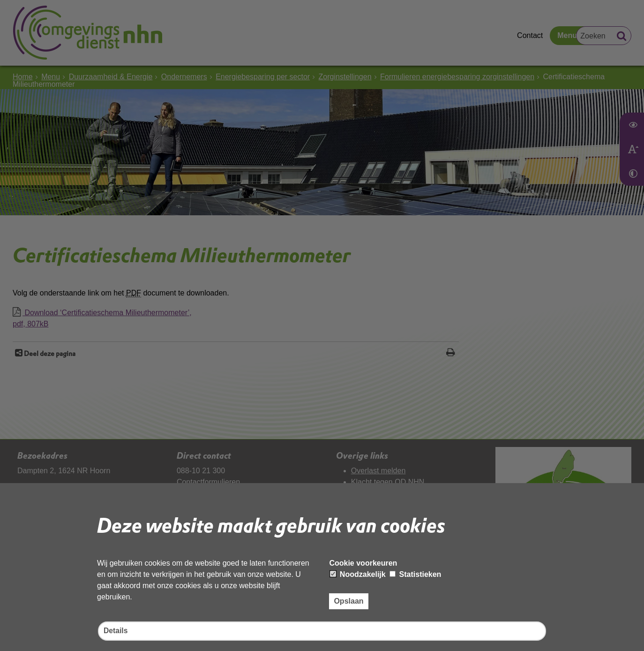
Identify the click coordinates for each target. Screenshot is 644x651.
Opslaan (348, 601)
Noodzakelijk (358, 574)
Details (116, 631)
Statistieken (415, 574)
